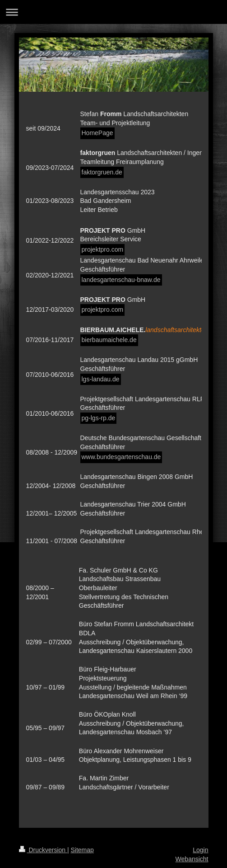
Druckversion (43, 850)
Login (200, 850)
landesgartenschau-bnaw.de (121, 280)
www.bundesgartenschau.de (121, 457)
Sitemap (82, 850)
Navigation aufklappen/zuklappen (113, 12)
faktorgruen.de (102, 172)
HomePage (97, 133)
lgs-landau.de (101, 379)
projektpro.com (103, 249)
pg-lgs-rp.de (99, 418)
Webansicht (192, 859)
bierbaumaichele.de (109, 340)
